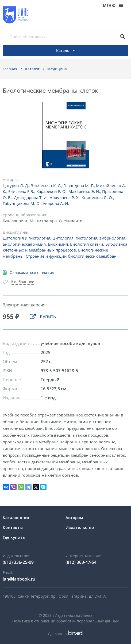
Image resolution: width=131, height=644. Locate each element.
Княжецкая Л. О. (97, 197)
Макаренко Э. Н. (84, 191)
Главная (10, 69)
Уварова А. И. (56, 203)
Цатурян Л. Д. (16, 185)
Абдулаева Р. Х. (65, 197)
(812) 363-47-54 (81, 562)
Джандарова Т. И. (31, 197)
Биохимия (58, 244)
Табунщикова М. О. (22, 203)
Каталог (32, 69)
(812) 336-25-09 (18, 562)
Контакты (13, 527)
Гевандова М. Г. (79, 185)
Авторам (74, 517)
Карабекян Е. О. (51, 191)
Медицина (57, 69)
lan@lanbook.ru (19, 579)
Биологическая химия (24, 244)
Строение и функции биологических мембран (71, 256)
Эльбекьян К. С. (46, 185)
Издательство (80, 527)
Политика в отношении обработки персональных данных (65, 621)
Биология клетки (87, 244)
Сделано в (65, 634)
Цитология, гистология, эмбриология (89, 238)
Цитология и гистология (26, 238)
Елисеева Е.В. (21, 191)
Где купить (14, 537)
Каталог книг (16, 517)
